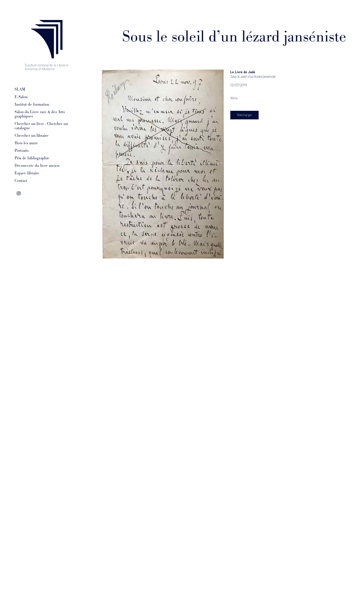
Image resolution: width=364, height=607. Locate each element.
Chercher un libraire (32, 135)
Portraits (22, 151)
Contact (21, 181)
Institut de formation (32, 104)
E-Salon (21, 97)
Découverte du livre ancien (37, 166)
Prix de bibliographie (32, 158)
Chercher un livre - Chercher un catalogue (41, 126)
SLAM (20, 89)
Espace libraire (27, 173)
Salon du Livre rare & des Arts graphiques (40, 114)
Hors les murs (26, 143)
